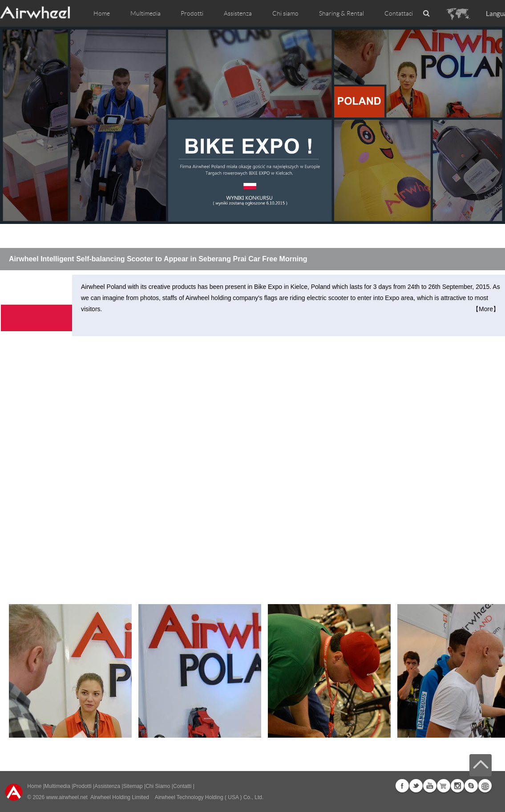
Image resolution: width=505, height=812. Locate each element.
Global (485, 786)
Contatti (182, 786)
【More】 (486, 309)
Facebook (402, 786)
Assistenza (238, 13)
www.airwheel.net (67, 797)
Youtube (430, 786)
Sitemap (133, 786)
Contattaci (399, 13)
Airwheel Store (444, 786)
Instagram (457, 786)
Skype (471, 786)
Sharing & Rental (341, 13)
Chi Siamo (158, 786)
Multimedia (57, 786)
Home (102, 13)
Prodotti (192, 13)
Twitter (416, 786)
